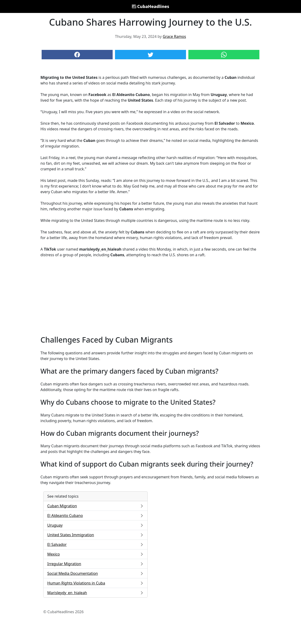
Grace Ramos (174, 36)
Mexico (95, 554)
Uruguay (95, 525)
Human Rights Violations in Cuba (95, 583)
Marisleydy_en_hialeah (95, 593)
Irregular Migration (95, 564)
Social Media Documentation (95, 573)
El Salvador (95, 544)
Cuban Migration (95, 506)
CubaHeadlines (151, 6)
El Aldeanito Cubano (95, 516)
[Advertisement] (150, 296)
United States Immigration (95, 535)
